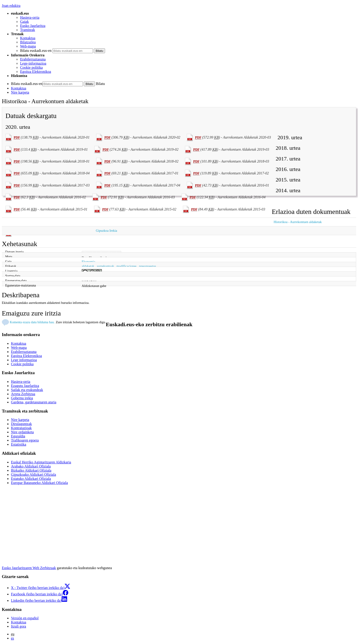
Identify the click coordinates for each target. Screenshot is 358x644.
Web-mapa (28, 46)
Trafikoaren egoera (25, 440)
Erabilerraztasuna (33, 59)
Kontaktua (28, 38)
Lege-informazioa (33, 63)
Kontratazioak (21, 428)
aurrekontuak (105, 266)
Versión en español (25, 618)
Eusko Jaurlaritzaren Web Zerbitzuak (29, 568)
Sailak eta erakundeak (27, 390)
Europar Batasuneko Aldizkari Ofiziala (39, 483)
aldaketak (88, 266)
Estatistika (19, 444)
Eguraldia (18, 436)
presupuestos (147, 266)
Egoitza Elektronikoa (36, 72)
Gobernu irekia (22, 398)
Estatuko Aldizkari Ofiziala (31, 479)
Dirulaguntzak (21, 424)
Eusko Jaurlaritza (33, 26)
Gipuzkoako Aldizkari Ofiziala (33, 474)
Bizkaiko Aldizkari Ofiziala (31, 470)
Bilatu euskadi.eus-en (36, 51)
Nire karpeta (20, 92)
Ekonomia (88, 262)
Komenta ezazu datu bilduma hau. (32, 322)
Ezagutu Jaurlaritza (25, 386)
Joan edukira (11, 6)
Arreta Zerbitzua (23, 394)
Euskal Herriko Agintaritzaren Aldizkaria (41, 462)
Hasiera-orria (30, 17)
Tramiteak (28, 30)
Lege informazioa (24, 360)
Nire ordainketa (22, 432)
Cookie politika (31, 67)
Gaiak (24, 22)
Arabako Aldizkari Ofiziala (31, 466)
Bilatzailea (28, 42)
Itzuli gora (18, 626)
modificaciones (126, 266)
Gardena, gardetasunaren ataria (34, 402)
